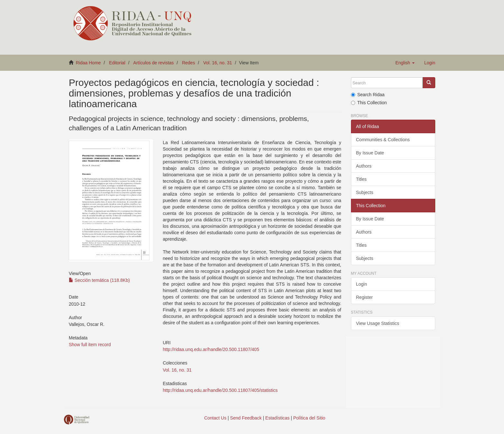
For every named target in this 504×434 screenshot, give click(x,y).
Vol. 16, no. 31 (218, 63)
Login (362, 284)
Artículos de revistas (154, 63)
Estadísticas (277, 418)
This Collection (369, 103)
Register (364, 297)
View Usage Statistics (378, 323)
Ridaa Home (88, 63)
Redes (188, 63)
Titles (361, 179)
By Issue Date (370, 153)
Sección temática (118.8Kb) (99, 280)
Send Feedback (246, 418)
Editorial (117, 63)
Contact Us (215, 418)
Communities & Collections (383, 140)
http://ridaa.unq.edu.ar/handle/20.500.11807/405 (211, 349)
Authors (364, 166)
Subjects (365, 192)
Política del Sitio (309, 418)
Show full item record (90, 345)
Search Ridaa (368, 95)
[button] (405, 63)
